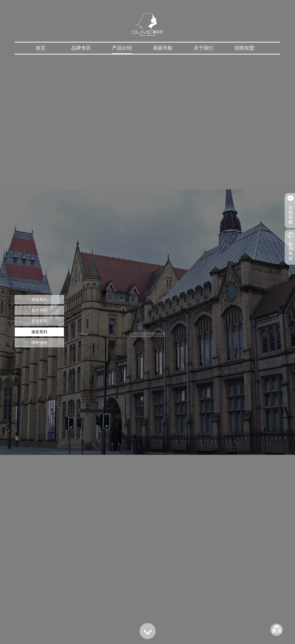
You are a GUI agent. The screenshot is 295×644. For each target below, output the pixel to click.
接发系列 (39, 332)
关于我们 (204, 48)
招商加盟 (244, 48)
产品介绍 (122, 48)
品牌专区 (81, 48)
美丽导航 (163, 48)
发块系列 (39, 321)
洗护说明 (39, 343)
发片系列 (39, 310)
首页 (41, 48)
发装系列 (39, 299)
